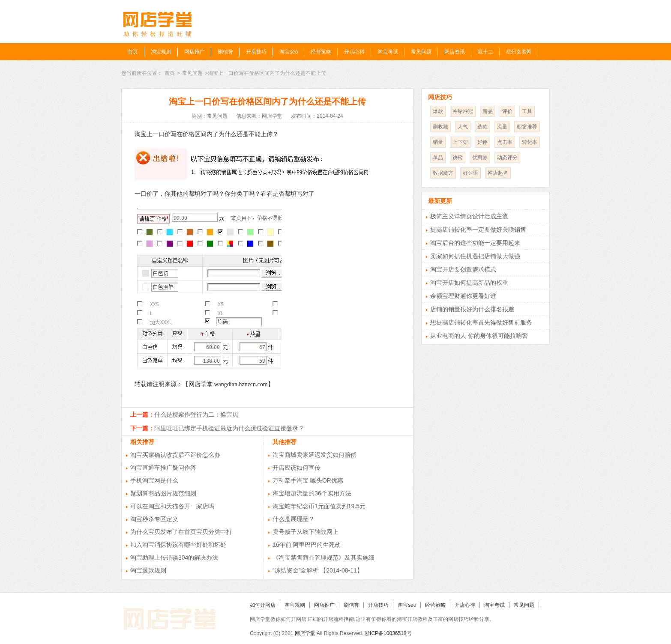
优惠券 (480, 158)
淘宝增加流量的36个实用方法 (312, 493)
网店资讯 (455, 52)
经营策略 (321, 52)
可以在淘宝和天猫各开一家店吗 (172, 506)
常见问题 (421, 52)
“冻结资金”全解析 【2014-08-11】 (318, 570)
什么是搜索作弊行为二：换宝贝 (196, 414)
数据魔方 (443, 173)
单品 (438, 158)
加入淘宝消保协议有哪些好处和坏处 (178, 545)
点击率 (505, 142)
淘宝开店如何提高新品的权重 (469, 283)
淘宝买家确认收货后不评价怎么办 (175, 455)
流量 (502, 127)
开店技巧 (256, 52)
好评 (482, 142)
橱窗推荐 (527, 127)
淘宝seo (289, 52)
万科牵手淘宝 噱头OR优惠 (308, 480)
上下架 (460, 142)
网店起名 (498, 173)
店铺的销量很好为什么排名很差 (472, 309)
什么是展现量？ (294, 519)
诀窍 (458, 158)
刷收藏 (440, 127)
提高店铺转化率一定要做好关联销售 (478, 230)
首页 (133, 52)
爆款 (438, 111)
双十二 (485, 52)
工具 (527, 111)
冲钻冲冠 (463, 111)
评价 (507, 111)
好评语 (470, 173)
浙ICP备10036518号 (388, 633)
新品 (488, 111)
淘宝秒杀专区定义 (154, 519)
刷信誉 (225, 52)
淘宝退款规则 (148, 570)
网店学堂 (305, 633)
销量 (438, 142)
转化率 (530, 142)
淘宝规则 (161, 52)
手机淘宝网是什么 (154, 480)
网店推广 (195, 52)
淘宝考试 (388, 52)
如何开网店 (263, 605)
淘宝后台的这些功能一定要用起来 (475, 243)
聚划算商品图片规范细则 (163, 493)
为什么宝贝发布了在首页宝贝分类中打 (181, 532)
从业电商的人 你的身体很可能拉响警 (479, 336)
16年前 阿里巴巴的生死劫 (307, 545)
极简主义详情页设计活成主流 (469, 216)
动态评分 (507, 158)
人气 (463, 127)
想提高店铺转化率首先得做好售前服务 (481, 322)
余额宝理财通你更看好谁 (463, 296)
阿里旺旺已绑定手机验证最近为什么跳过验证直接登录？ (229, 428)
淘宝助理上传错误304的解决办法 (174, 558)
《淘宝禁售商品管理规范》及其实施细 (324, 558)
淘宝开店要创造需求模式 (463, 269)
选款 (482, 127)
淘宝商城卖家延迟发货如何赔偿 (315, 455)
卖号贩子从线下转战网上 (306, 532)
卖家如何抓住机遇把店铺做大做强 (475, 256)
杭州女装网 (519, 52)
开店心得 (354, 52)
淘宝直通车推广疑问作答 (163, 468)
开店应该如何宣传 (297, 468)
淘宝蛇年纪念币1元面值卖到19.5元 (319, 506)
